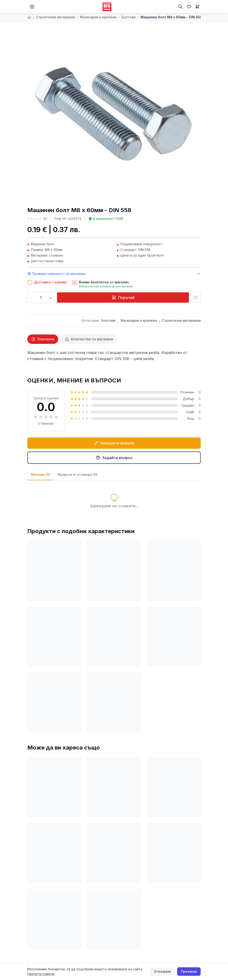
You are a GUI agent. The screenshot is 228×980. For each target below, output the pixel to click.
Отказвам (162, 971)
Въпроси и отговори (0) (78, 474)
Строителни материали (55, 17)
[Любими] (189, 7)
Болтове (129, 17)
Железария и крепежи (98, 17)
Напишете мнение (114, 443)
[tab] (43, 339)
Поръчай (123, 298)
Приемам (189, 971)
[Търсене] (180, 7)
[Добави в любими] (196, 298)
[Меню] (32, 7)
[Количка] (197, 7)
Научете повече (41, 974)
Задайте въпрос (114, 458)
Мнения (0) (41, 474)
